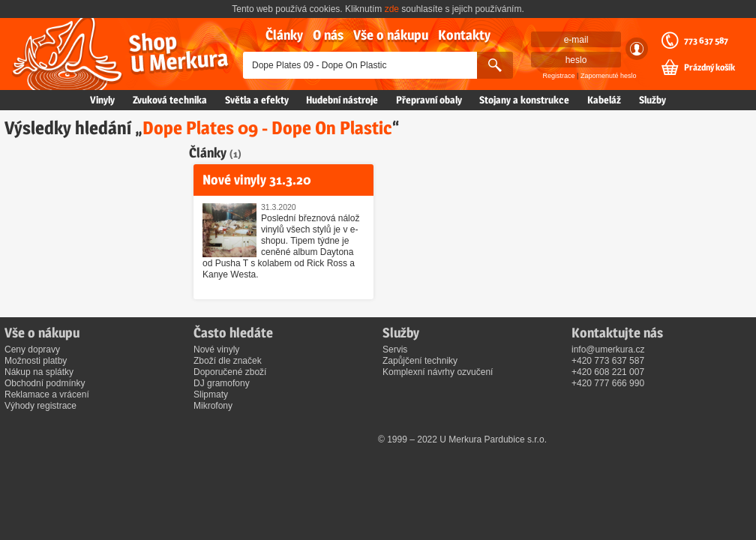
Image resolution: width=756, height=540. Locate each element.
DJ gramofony (222, 383)
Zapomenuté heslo (609, 76)
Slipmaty (211, 394)
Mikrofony (213, 406)
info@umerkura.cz (608, 349)
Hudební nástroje (342, 100)
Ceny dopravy (32, 349)
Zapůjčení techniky (420, 361)
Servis (395, 349)
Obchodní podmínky (45, 383)
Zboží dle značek (228, 361)
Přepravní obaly (429, 100)
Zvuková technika (170, 100)
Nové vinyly (216, 349)
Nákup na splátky (39, 372)
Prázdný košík (709, 67)
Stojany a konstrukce (524, 100)
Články (284, 35)
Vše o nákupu (391, 35)
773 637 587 (706, 40)
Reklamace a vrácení (47, 394)
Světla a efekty (257, 100)
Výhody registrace (40, 406)
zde (392, 9)
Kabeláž (604, 100)
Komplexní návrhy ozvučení (438, 372)
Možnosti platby (36, 361)
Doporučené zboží (230, 372)
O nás (328, 35)
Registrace (559, 76)
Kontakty (464, 35)
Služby (652, 100)
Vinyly (102, 100)
